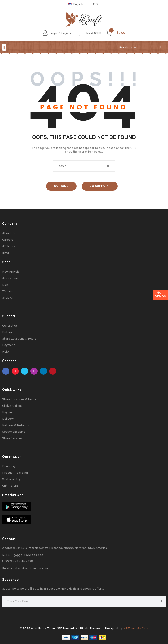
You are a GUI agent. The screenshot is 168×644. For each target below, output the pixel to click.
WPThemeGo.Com (135, 629)
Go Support (100, 186)
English (75, 4)
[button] (4, 47)
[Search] (161, 47)
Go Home (61, 186)
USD (95, 4)
